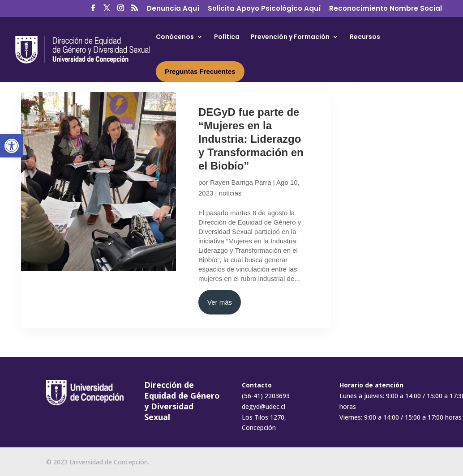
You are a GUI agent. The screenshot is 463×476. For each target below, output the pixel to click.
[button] (12, 146)
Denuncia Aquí (173, 9)
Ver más (220, 302)
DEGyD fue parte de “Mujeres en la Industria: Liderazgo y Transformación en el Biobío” (251, 139)
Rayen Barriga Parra (241, 182)
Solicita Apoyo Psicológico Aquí (264, 9)
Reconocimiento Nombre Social (386, 9)
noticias (230, 193)
